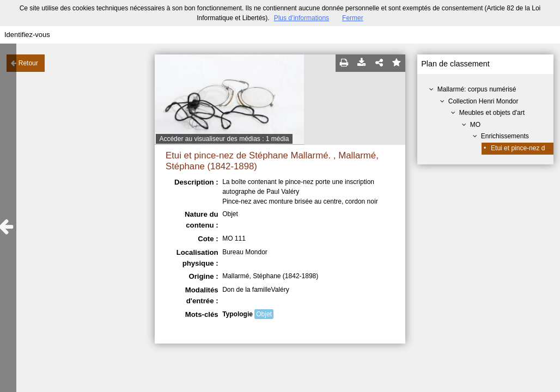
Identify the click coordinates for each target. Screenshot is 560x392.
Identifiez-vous (27, 35)
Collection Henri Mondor (483, 101)
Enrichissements (505, 136)
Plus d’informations (302, 18)
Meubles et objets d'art (492, 113)
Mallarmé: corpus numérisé (477, 89)
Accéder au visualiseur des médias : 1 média (224, 139)
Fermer (353, 18)
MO (475, 125)
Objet (264, 314)
